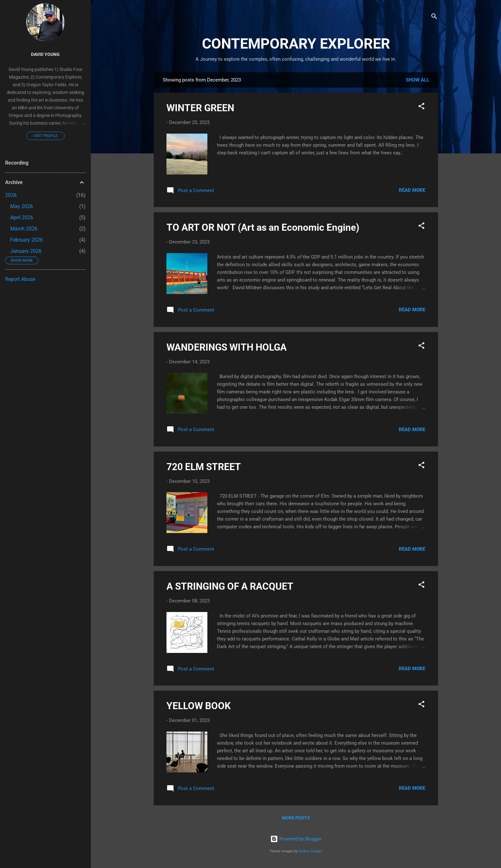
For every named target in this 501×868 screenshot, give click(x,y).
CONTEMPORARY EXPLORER (296, 44)
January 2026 (26, 251)
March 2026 (24, 229)
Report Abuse (20, 279)
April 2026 (22, 217)
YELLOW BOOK (199, 706)
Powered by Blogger (296, 839)
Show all (417, 80)
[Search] (434, 17)
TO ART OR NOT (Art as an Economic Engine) (263, 227)
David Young (45, 54)
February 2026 (27, 240)
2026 (11, 195)
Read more (412, 190)
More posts (296, 818)
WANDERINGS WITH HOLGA (227, 347)
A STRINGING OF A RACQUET (230, 586)
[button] (421, 107)
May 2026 (22, 206)
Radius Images (311, 851)
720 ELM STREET (204, 467)
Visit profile (46, 136)
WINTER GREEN (200, 108)
